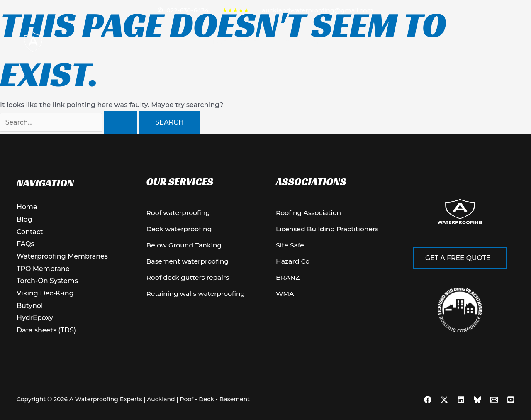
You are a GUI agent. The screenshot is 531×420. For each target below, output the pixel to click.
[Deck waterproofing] (180, 230)
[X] (444, 400)
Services (250, 42)
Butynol (30, 306)
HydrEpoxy (35, 318)
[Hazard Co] (293, 263)
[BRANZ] (288, 279)
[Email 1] (494, 400)
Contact (287, 42)
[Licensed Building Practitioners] (329, 230)
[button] (263, 42)
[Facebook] (428, 400)
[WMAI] (286, 296)
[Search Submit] (120, 122)
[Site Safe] (290, 246)
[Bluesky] (477, 400)
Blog (314, 42)
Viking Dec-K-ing (45, 293)
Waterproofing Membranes (62, 256)
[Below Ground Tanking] (185, 246)
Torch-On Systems (47, 281)
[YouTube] (511, 400)
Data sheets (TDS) (46, 330)
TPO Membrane (43, 269)
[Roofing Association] (309, 213)
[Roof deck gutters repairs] (189, 279)
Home (218, 42)
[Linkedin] (461, 400)
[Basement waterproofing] (189, 263)
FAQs (26, 244)
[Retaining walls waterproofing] (197, 296)
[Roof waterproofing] (179, 213)
